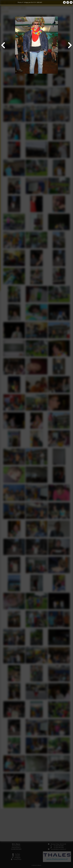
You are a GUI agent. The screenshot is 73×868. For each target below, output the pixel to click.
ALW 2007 (39, 2)
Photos (20, 2)
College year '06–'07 (29, 2)
